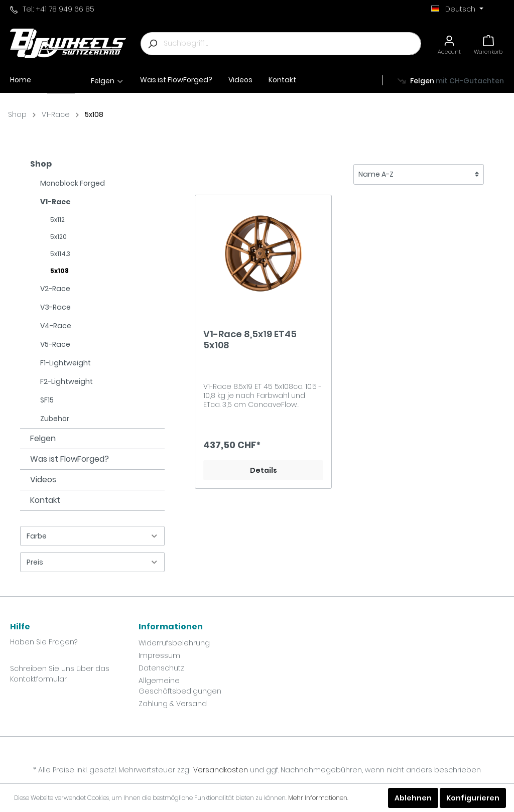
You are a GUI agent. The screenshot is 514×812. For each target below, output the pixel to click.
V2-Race (55, 289)
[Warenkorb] (488, 43)
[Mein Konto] (449, 43)
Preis (92, 562)
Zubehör (55, 419)
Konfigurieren (473, 798)
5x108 (94, 114)
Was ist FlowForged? (70, 459)
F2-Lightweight (67, 381)
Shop (17, 114)
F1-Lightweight (66, 363)
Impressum (159, 655)
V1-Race (56, 114)
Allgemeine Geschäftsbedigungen (180, 686)
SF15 (47, 400)
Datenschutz (161, 668)
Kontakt (45, 500)
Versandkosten (221, 770)
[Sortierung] (419, 174)
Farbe (92, 536)
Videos (43, 480)
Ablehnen (413, 798)
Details (264, 470)
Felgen (43, 438)
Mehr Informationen (318, 798)
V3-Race (55, 307)
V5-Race (55, 344)
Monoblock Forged (73, 183)
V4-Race (56, 326)
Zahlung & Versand (173, 704)
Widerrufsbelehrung (174, 643)
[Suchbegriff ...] (292, 44)
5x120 (58, 237)
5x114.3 (60, 254)
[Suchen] (152, 44)
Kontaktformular (38, 679)
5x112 (57, 220)
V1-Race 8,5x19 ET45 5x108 (250, 340)
